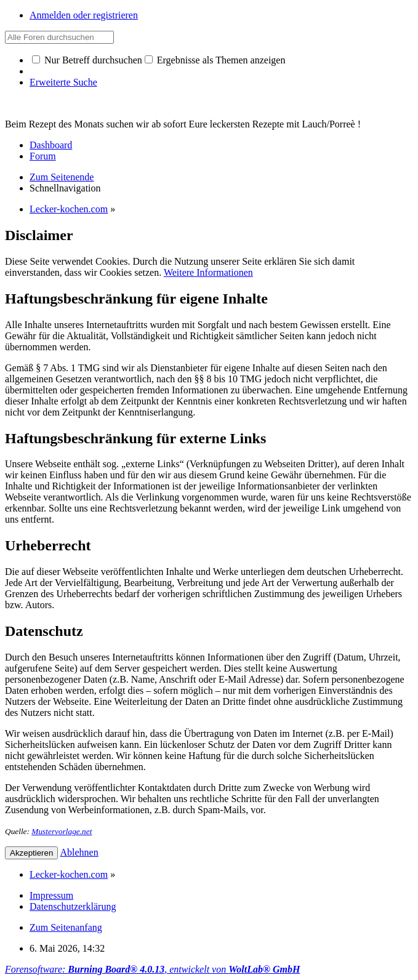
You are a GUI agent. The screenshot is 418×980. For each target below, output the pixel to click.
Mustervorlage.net (62, 831)
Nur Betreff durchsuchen (87, 60)
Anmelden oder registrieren (84, 15)
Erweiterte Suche (63, 82)
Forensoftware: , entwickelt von (152, 969)
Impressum (51, 895)
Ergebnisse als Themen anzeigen (215, 60)
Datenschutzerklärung (73, 906)
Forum (43, 156)
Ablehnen (79, 852)
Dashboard (51, 145)
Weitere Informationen (208, 272)
